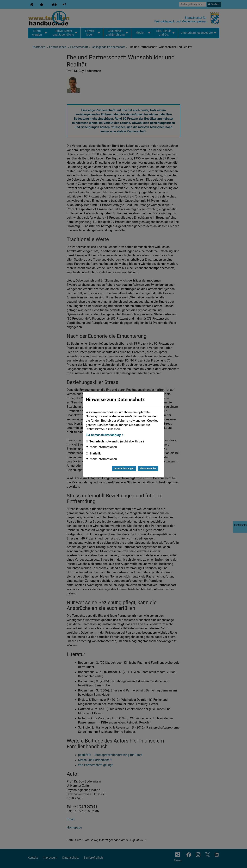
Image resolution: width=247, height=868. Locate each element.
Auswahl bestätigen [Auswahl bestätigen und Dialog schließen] (124, 468)
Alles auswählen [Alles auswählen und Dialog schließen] (148, 468)
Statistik (93, 454)
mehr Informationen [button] (103, 447)
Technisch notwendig (115, 441)
